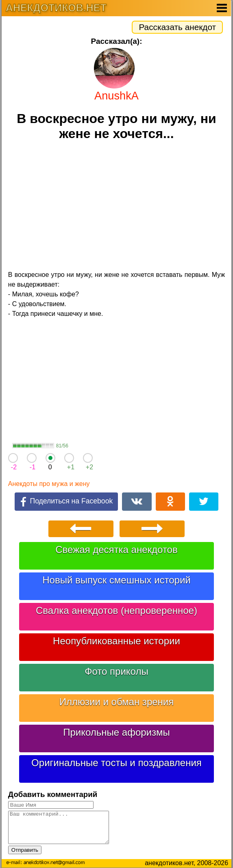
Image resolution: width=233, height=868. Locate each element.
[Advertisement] (116, 207)
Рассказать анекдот (177, 27)
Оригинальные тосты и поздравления (116, 763)
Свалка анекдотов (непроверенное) (116, 610)
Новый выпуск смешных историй (116, 580)
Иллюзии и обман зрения (117, 702)
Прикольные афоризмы (116, 732)
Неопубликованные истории (116, 641)
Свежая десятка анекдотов (116, 550)
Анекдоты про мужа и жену (49, 484)
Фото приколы (116, 671)
